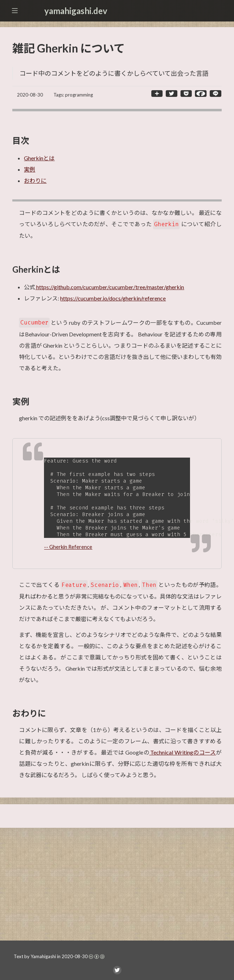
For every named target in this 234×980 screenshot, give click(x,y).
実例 (30, 169)
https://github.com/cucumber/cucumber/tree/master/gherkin (110, 287)
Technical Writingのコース (183, 756)
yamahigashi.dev (76, 11)
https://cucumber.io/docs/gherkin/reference (113, 298)
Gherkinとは (39, 158)
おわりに (35, 181)
